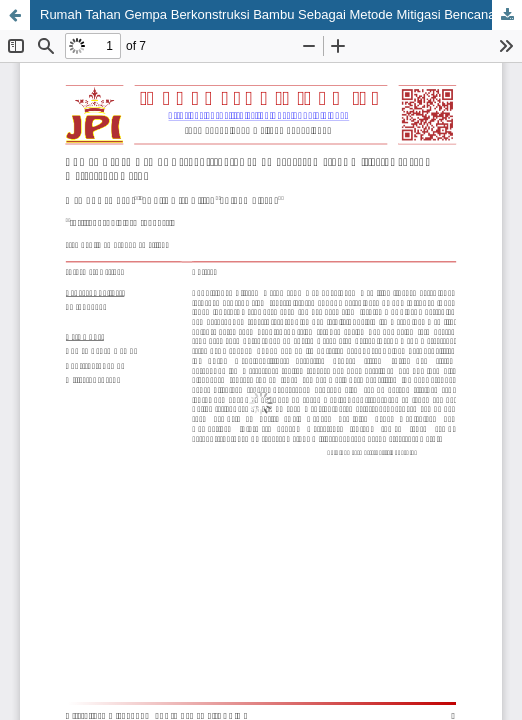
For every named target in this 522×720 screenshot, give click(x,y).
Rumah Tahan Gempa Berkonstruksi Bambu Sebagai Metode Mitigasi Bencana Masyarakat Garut (281, 14)
